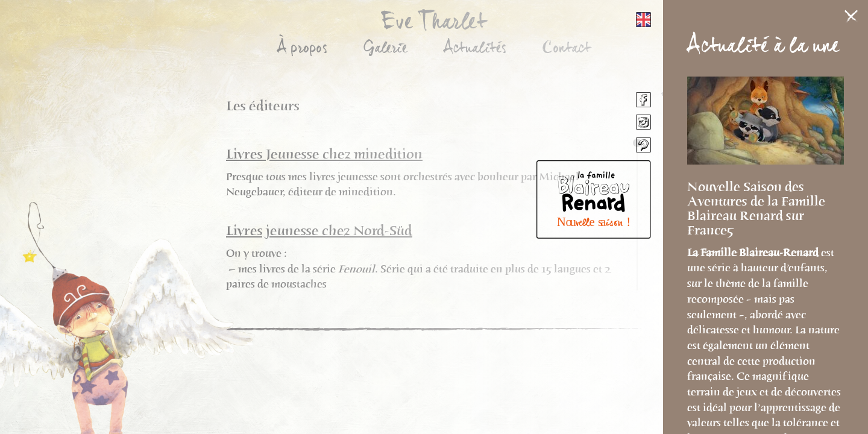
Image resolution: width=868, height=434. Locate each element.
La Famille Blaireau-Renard (754, 253)
